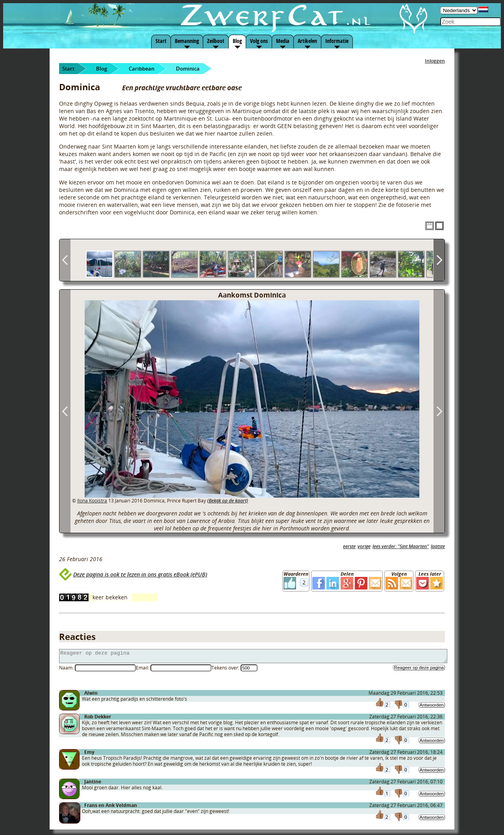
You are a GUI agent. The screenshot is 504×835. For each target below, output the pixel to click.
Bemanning (187, 41)
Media (283, 41)
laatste (438, 546)
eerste (349, 546)
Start (161, 41)
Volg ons (259, 41)
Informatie (337, 41)
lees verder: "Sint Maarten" (401, 546)
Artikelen (307, 41)
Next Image (439, 411)
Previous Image (65, 411)
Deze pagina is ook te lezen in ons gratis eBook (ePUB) (140, 574)
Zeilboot (216, 41)
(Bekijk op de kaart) (228, 501)
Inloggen (435, 61)
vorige (364, 546)
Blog (237, 41)
